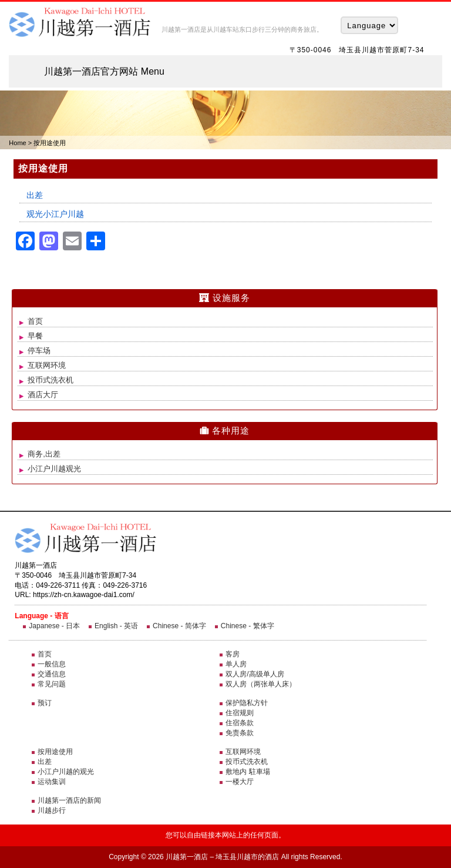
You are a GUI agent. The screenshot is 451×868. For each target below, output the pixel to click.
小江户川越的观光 (66, 772)
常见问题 (52, 684)
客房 (233, 654)
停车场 (39, 351)
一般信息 (52, 664)
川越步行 (52, 810)
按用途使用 (55, 752)
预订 (45, 703)
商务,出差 (44, 454)
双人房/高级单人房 (255, 674)
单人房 (236, 664)
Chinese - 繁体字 (248, 626)
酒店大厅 (43, 395)
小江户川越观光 (54, 469)
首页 (35, 321)
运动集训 (52, 782)
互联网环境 (47, 365)
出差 (35, 195)
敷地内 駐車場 (248, 772)
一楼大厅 (240, 782)
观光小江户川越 (55, 214)
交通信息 (52, 674)
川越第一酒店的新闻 (69, 800)
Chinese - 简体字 (179, 626)
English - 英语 (116, 626)
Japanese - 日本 (54, 626)
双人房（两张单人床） (261, 684)
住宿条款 (240, 723)
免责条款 (240, 733)
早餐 (35, 336)
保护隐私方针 (247, 703)
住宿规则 (240, 713)
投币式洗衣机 (51, 380)
